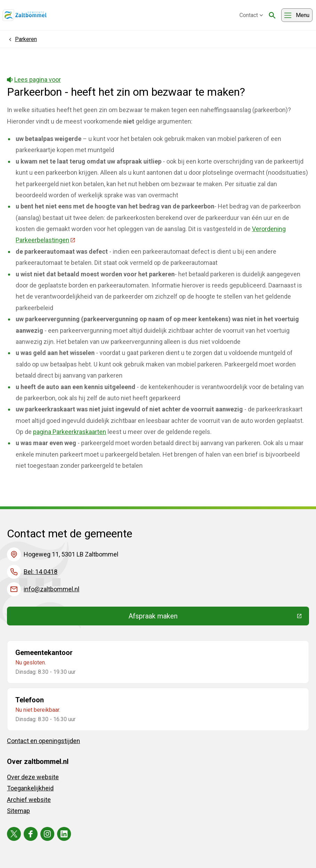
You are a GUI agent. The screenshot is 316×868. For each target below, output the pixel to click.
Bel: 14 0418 (41, 572)
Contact (251, 15)
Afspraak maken (204, 618)
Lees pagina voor (34, 80)
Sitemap (18, 811)
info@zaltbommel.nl (52, 589)
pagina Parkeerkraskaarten (70, 432)
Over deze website (33, 777)
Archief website (29, 800)
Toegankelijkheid (30, 788)
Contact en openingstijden (44, 741)
